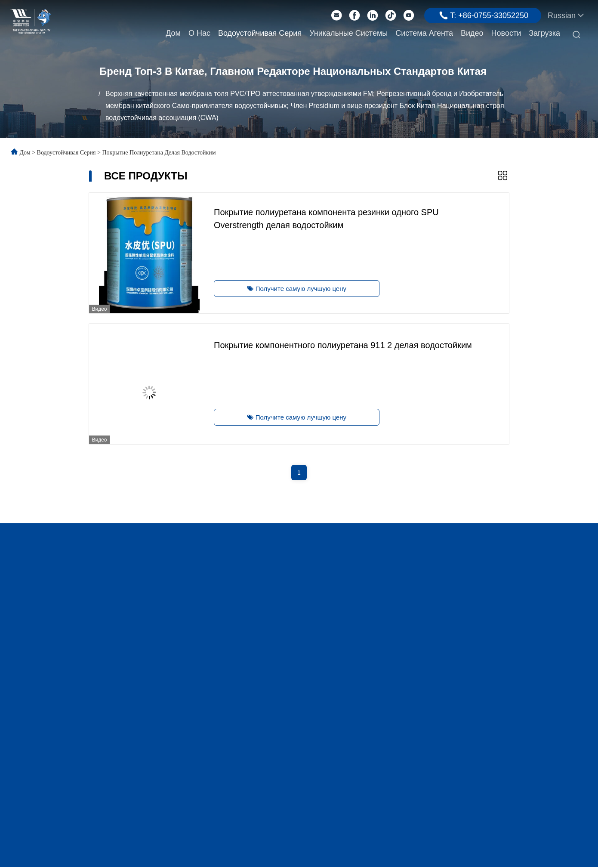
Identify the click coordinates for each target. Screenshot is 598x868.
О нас (199, 33)
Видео (472, 33)
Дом (173, 33)
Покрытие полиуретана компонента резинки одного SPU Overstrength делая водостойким (325, 218)
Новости (506, 33)
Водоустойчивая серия (260, 33)
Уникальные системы (348, 33)
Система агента (424, 33)
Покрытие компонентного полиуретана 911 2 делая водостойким (341, 344)
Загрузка (544, 33)
